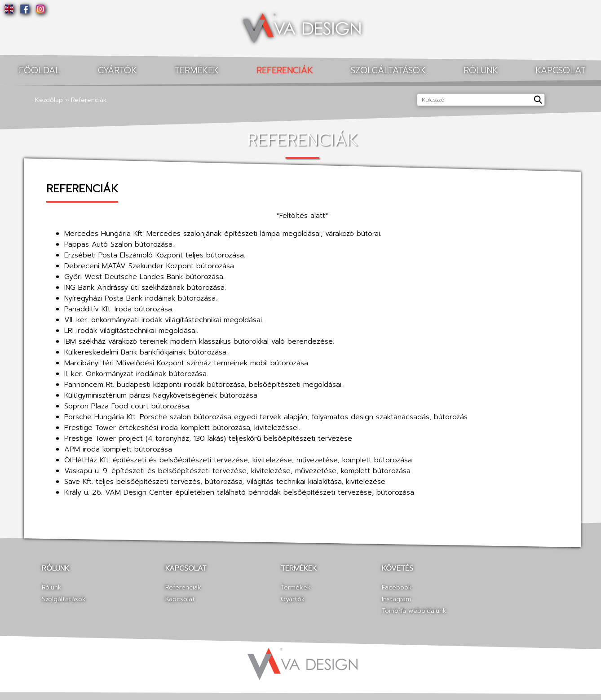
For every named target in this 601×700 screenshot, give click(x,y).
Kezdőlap (49, 100)
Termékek (197, 70)
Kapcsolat (180, 599)
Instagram (396, 599)
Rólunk (481, 70)
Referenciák (285, 70)
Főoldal (40, 70)
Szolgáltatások (388, 70)
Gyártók (117, 70)
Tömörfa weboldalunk (414, 611)
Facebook (397, 587)
